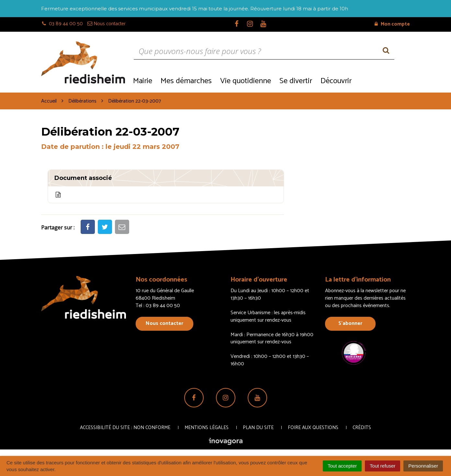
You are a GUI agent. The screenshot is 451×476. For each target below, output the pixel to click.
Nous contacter (164, 323)
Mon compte (392, 24)
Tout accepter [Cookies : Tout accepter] (342, 466)
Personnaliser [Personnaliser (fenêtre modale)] (423, 466)
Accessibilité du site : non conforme (125, 428)
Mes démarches (186, 81)
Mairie (143, 81)
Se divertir (296, 81)
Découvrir (336, 81)
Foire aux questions (313, 428)
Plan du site (258, 428)
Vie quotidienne (246, 81)
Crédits (362, 428)
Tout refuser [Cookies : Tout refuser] (383, 466)
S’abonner (350, 323)
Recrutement (383, 80)
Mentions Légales (207, 428)
